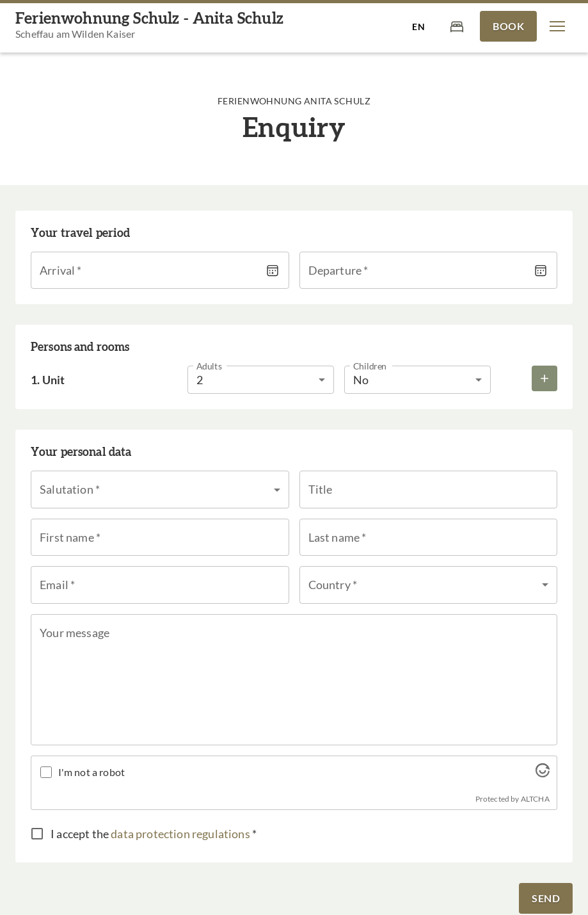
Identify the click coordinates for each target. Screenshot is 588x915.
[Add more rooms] (544, 378)
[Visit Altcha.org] (543, 773)
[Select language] (418, 26)
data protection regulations (180, 834)
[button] (557, 26)
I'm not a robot (92, 772)
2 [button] (200, 380)
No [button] (361, 380)
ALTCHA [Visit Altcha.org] (535, 799)
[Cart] (457, 26)
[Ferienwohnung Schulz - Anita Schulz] (149, 27)
